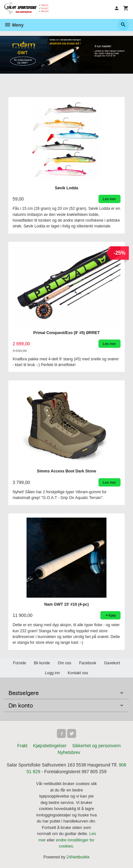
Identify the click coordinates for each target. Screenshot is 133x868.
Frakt (22, 745)
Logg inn (52, 673)
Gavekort (112, 663)
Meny (14, 25)
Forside (20, 663)
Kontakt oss (78, 673)
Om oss (65, 663)
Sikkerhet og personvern (97, 745)
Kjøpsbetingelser (50, 745)
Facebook (88, 663)
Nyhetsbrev (69, 752)
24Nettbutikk (78, 857)
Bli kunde (42, 663)
